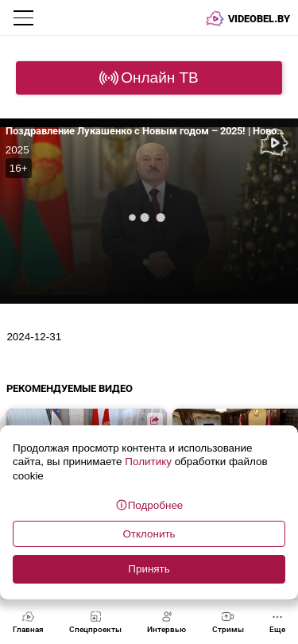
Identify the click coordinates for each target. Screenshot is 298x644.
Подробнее (149, 505)
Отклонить (149, 534)
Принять (149, 569)
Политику (149, 462)
